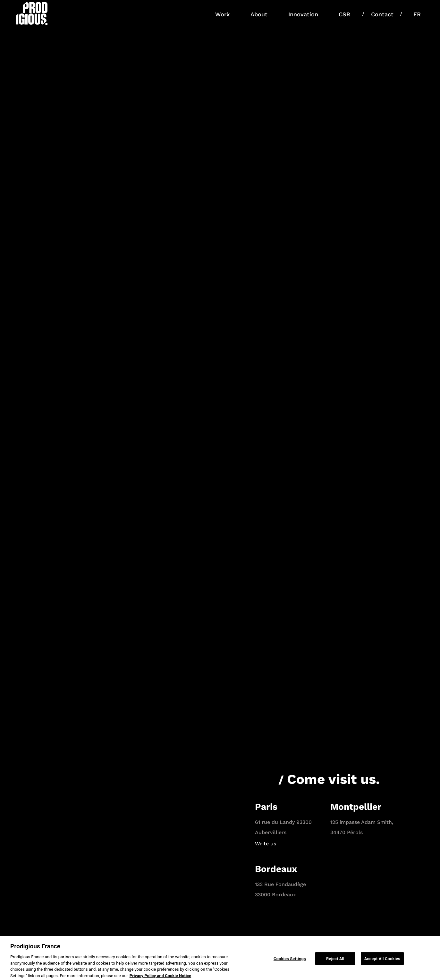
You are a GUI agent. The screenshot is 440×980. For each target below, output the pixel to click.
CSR (344, 14)
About (259, 14)
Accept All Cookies (382, 961)
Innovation (303, 14)
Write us (266, 844)
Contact (382, 14)
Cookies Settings (290, 961)
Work (223, 14)
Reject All (335, 961)
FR (417, 14)
